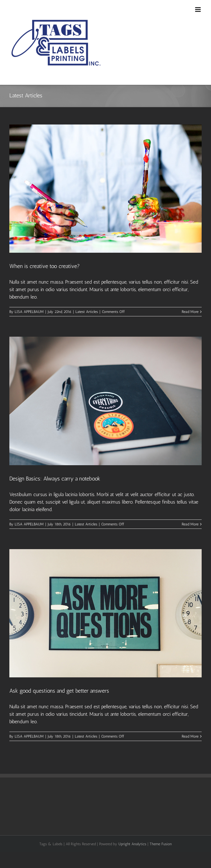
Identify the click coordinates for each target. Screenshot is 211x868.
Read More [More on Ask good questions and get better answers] (190, 736)
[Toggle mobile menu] (198, 10)
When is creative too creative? (45, 266)
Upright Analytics (132, 844)
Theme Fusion (161, 844)
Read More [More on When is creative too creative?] (190, 312)
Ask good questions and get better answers (59, 691)
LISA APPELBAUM (29, 312)
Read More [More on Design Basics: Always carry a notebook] (190, 524)
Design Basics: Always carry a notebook (55, 479)
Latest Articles (87, 312)
